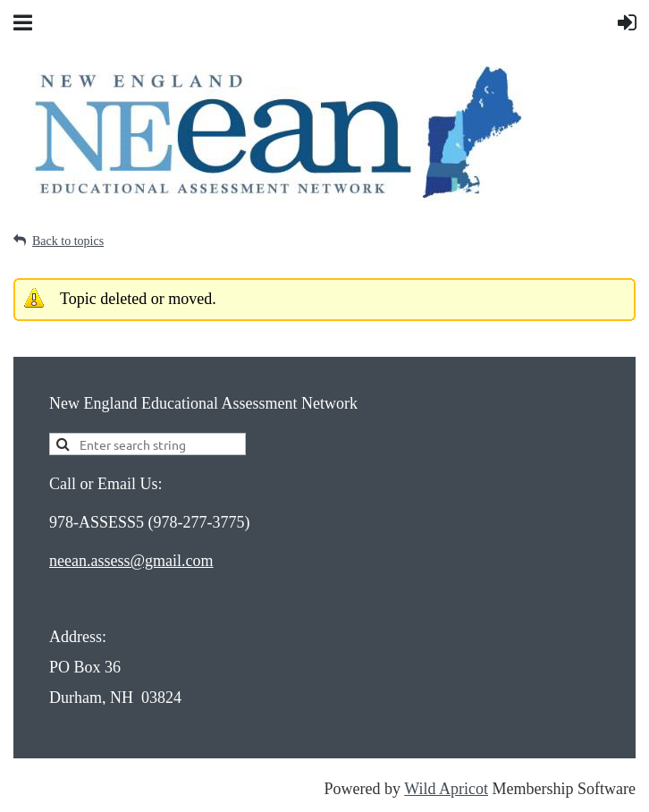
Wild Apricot (446, 789)
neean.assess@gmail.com (131, 561)
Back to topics (68, 241)
